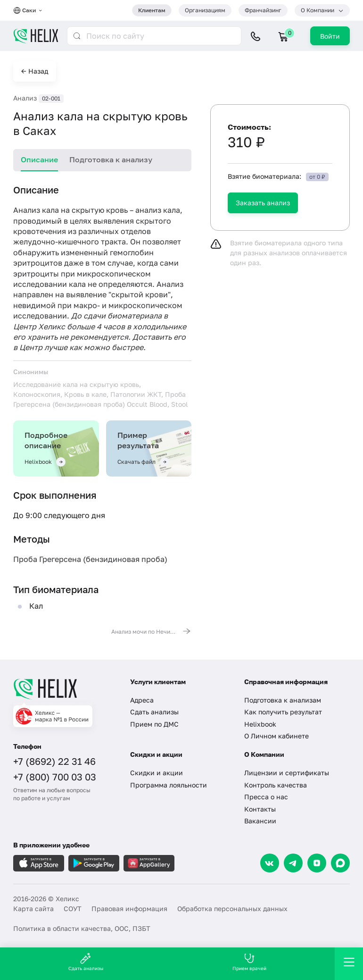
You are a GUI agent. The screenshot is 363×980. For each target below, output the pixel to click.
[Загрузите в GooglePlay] (94, 863)
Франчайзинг (263, 10)
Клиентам (152, 10)
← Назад (35, 71)
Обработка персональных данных (232, 909)
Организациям (205, 10)
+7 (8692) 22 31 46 (54, 761)
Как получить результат (283, 712)
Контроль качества (276, 785)
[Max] (340, 863)
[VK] (270, 863)
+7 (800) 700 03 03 (55, 777)
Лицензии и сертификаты (287, 773)
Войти (330, 36)
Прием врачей (249, 962)
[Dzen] (317, 863)
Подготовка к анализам (283, 700)
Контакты (260, 809)
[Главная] (65, 689)
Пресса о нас (266, 797)
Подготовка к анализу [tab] (111, 159)
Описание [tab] (39, 159)
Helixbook (260, 724)
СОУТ (73, 909)
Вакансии (260, 821)
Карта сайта (33, 909)
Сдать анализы (154, 712)
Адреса (142, 700)
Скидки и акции (157, 773)
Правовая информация (129, 909)
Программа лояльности (169, 785)
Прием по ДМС (154, 724)
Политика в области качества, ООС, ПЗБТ (82, 928)
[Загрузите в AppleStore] (39, 863)
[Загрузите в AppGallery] (149, 863)
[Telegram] (293, 863)
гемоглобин (132, 252)
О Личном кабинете (276, 736)
